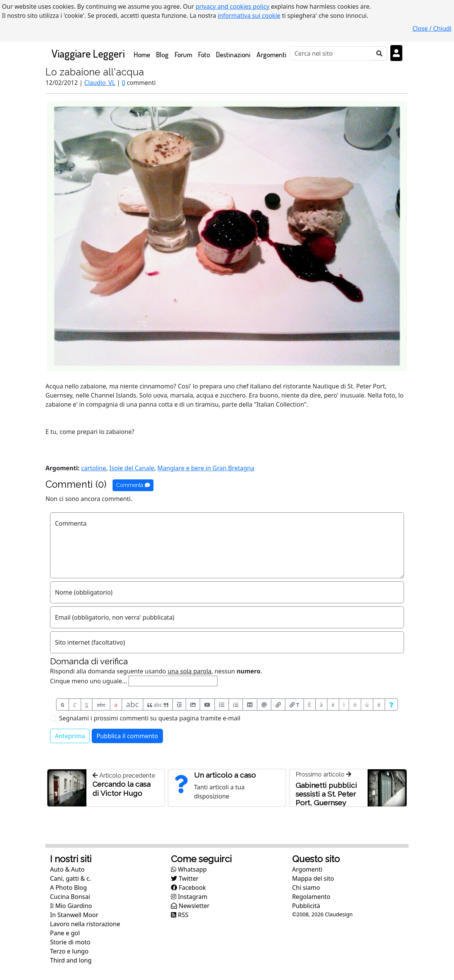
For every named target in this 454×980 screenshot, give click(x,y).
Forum (183, 54)
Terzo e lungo (69, 951)
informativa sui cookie (249, 16)
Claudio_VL (100, 83)
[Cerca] (331, 53)
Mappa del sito (313, 878)
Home (143, 54)
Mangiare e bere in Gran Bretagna (206, 468)
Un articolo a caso (225, 775)
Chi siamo (306, 888)
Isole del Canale (132, 468)
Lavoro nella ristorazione (85, 924)
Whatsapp (189, 869)
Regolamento (311, 897)
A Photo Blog (68, 888)
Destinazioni (233, 54)
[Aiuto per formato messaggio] (391, 704)
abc (101, 705)
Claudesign (339, 914)
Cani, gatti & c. (70, 878)
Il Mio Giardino (71, 906)
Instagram (189, 897)
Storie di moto (70, 942)
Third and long (71, 960)
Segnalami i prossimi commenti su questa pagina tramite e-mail (150, 718)
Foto (204, 54)
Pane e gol (65, 933)
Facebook (188, 888)
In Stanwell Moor (74, 915)
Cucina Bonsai (70, 897)
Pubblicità (306, 906)
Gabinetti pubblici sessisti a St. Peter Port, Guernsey (326, 794)
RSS (180, 915)
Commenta (133, 485)
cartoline (94, 468)
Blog (162, 54)
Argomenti (272, 54)
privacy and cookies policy (232, 6)
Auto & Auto (67, 869)
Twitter (185, 878)
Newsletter (190, 906)
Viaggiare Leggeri (88, 53)
